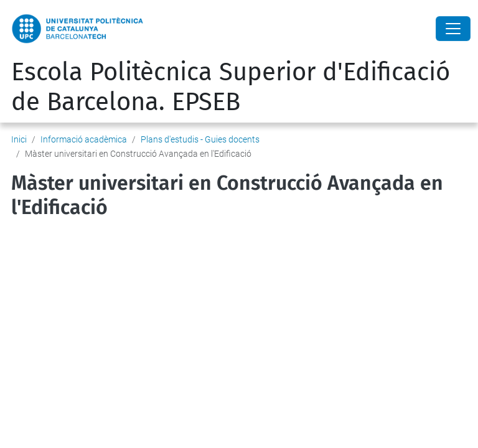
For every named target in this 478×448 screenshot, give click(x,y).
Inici (19, 139)
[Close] (453, 29)
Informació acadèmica (84, 139)
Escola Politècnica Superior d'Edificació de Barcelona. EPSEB (231, 87)
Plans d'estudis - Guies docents (200, 139)
